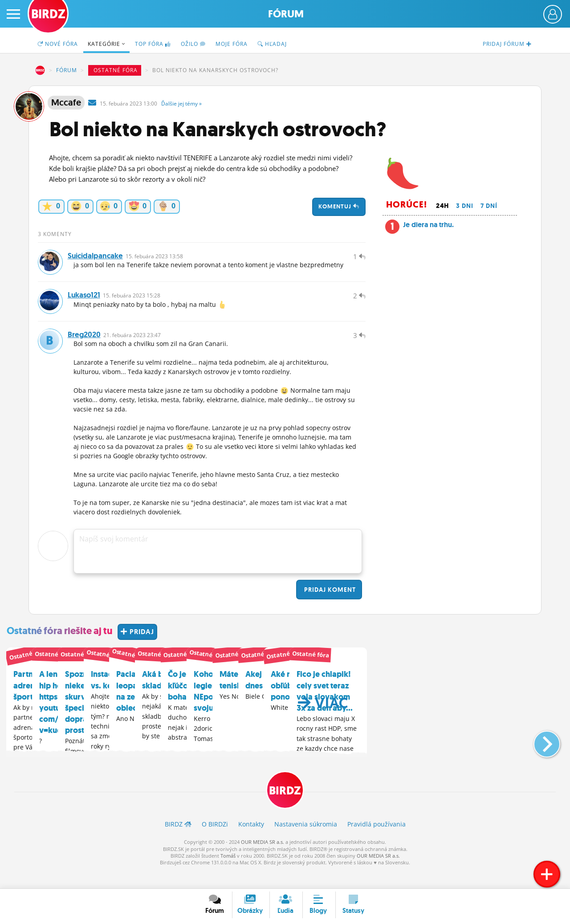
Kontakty (251, 842)
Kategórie (106, 44)
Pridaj (329, 607)
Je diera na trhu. (428, 225)
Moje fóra (232, 44)
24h (442, 206)
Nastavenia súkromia (306, 842)
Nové (58, 44)
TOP (153, 44)
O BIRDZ (215, 842)
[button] (539, 756)
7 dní (489, 206)
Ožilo (193, 44)
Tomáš (228, 873)
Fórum (286, 14)
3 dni (465, 206)
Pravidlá (377, 842)
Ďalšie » (181, 104)
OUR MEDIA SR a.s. (263, 860)
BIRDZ (40, 70)
